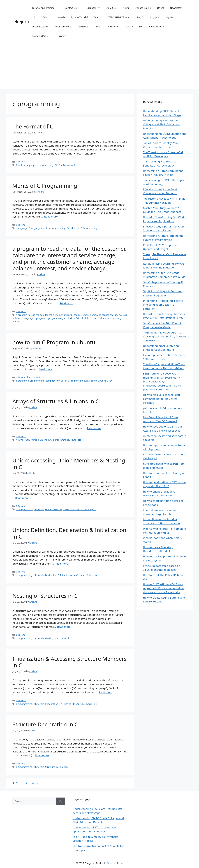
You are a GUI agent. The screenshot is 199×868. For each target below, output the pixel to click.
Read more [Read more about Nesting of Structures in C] (64, 627)
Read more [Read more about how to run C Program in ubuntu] (45, 369)
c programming (45, 165)
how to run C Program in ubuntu (54, 342)
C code (20, 165)
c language (30, 165)
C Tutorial (21, 162)
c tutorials (69, 318)
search (129, 27)
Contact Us (74, 8)
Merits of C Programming (45, 186)
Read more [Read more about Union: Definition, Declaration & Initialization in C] (61, 564)
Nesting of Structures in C (45, 596)
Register (170, 17)
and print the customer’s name (80, 315)
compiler (50, 381)
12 (26, 783)
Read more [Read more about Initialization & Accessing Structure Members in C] (105, 692)
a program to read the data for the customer (39, 315)
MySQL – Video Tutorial (152, 27)
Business (95, 8)
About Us (112, 8)
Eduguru (21, 22)
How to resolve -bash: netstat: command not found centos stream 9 (161, 399)
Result (98, 27)
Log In (141, 17)
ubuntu (37, 377)
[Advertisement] (99, 67)
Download (83, 27)
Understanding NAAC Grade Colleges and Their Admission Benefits (161, 124)
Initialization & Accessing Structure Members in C (70, 662)
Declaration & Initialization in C (61, 575)
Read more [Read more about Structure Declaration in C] (42, 755)
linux (30, 377)
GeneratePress (115, 863)
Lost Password (40, 27)
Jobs (34, 17)
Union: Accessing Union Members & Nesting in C (69, 464)
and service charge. (108, 315)
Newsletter (176, 8)
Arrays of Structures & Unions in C (56, 401)
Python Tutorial (79, 17)
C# (56, 165)
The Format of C (33, 126)
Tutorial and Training (47, 8)
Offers (160, 8)
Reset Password (63, 27)
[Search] (60, 801)
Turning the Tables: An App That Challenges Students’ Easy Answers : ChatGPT (165, 336)
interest (16, 322)
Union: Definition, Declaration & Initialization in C (69, 533)
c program (40, 318)
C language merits (38, 228)
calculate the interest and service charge (101, 318)
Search (61, 17)
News (126, 8)
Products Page (43, 36)
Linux (94, 381)
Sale (49, 17)
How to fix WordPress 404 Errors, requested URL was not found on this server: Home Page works (163, 588)
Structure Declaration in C (45, 724)
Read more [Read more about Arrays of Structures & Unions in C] (94, 428)
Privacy (62, 36)
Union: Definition (88, 575)
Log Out (155, 17)
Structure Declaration (56, 767)
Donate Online (143, 8)
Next (34, 783)
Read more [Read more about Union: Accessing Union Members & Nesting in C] (22, 498)
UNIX (110, 381)
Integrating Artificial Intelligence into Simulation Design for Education (163, 305)
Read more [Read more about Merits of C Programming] (51, 216)
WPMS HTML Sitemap (119, 17)
